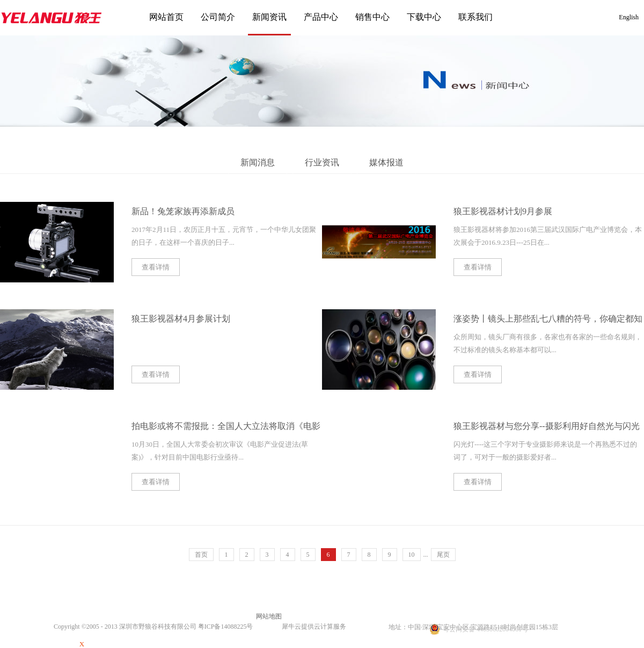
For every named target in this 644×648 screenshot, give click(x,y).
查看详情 (156, 267)
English (629, 17)
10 (412, 555)
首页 (201, 555)
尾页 (443, 555)
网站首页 (166, 17)
